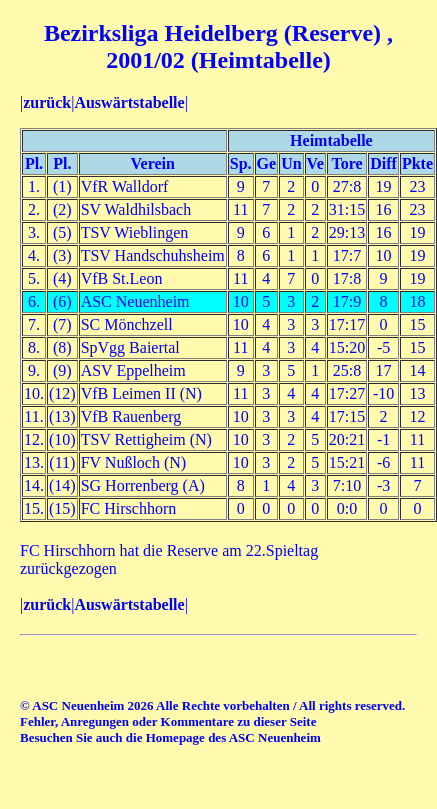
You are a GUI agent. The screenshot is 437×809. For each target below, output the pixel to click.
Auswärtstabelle (129, 102)
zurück (47, 102)
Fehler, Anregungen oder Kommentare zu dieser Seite (168, 721)
